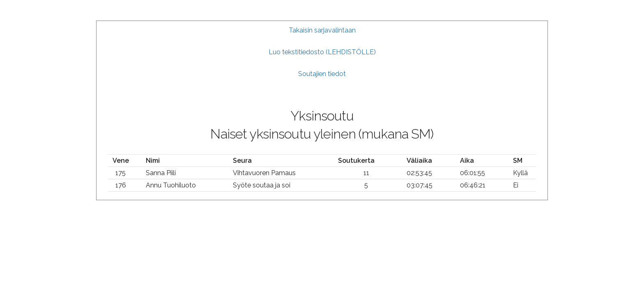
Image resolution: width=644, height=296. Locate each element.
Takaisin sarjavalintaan (322, 30)
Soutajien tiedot (322, 74)
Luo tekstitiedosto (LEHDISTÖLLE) (322, 52)
